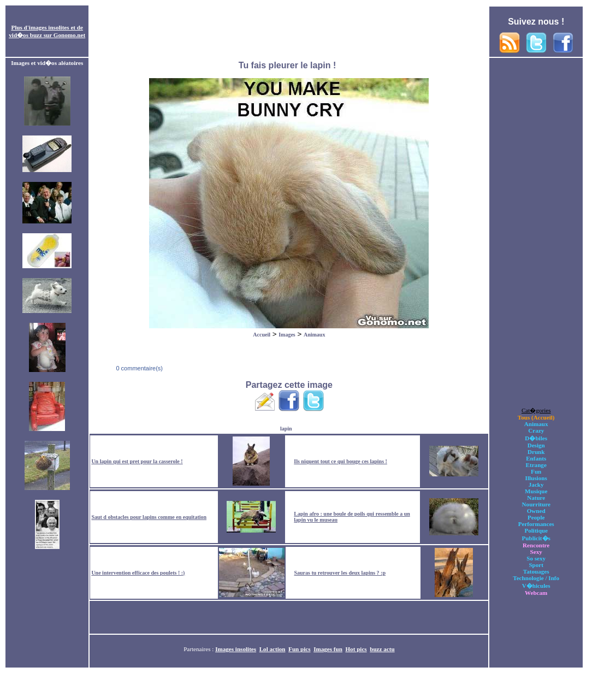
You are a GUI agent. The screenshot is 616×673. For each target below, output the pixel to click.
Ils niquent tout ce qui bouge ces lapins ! (340, 461)
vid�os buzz (25, 35)
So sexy (536, 558)
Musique (536, 491)
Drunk (536, 452)
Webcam (536, 593)
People (536, 517)
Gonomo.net (69, 35)
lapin (286, 429)
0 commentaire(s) (138, 368)
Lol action (273, 649)
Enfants (536, 458)
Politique (536, 530)
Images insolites (236, 649)
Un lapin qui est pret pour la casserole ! (137, 461)
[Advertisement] (289, 32)
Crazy (536, 430)
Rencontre (536, 545)
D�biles (536, 438)
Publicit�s (536, 538)
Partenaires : (199, 649)
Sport (536, 565)
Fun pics (299, 649)
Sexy (536, 552)
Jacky (536, 485)
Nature (536, 498)
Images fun (328, 649)
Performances (536, 524)
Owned (536, 511)
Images (287, 335)
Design (536, 445)
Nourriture (536, 504)
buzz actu (382, 649)
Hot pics (356, 649)
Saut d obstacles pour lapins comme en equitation (149, 517)
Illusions (536, 478)
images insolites (49, 27)
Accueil (262, 335)
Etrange (536, 465)
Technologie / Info (536, 578)
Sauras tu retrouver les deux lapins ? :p (340, 573)
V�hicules (536, 586)
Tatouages (536, 571)
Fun (536, 471)
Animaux (314, 335)
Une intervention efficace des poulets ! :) (138, 573)
